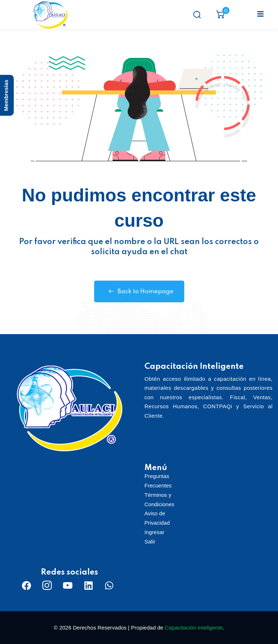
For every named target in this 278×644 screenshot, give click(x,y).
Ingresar (154, 532)
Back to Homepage (139, 291)
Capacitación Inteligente (194, 628)
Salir (150, 541)
